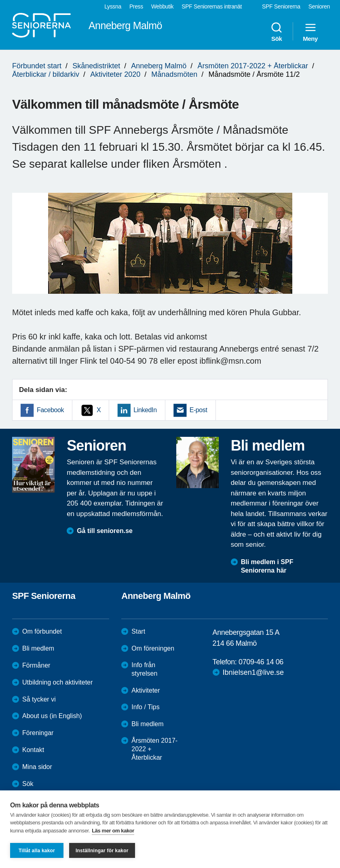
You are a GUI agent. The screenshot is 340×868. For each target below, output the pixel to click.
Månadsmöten (174, 74)
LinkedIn (145, 410)
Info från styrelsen (144, 669)
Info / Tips (145, 707)
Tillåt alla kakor (37, 851)
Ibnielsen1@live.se (253, 672)
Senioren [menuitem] (319, 6)
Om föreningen (153, 648)
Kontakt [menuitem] (33, 750)
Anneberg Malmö (159, 66)
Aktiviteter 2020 (115, 74)
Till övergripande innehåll (0, 0)
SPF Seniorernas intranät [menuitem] (212, 6)
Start (138, 631)
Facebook (50, 410)
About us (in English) (52, 716)
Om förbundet (42, 631)
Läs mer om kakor (113, 831)
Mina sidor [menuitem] (37, 767)
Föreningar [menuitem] (38, 733)
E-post (199, 410)
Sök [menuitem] (277, 32)
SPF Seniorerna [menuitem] (281, 6)
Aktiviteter (146, 690)
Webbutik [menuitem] (162, 6)
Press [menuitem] (136, 6)
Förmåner (36, 665)
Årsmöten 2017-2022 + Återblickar (253, 66)
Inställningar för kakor (102, 851)
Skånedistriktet (96, 66)
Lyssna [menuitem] (113, 6)
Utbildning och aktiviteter (57, 682)
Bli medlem (38, 648)
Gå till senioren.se (105, 531)
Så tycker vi (39, 699)
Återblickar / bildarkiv (46, 74)
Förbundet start (37, 66)
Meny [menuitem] (310, 32)
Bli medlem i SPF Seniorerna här (267, 566)
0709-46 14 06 (261, 662)
